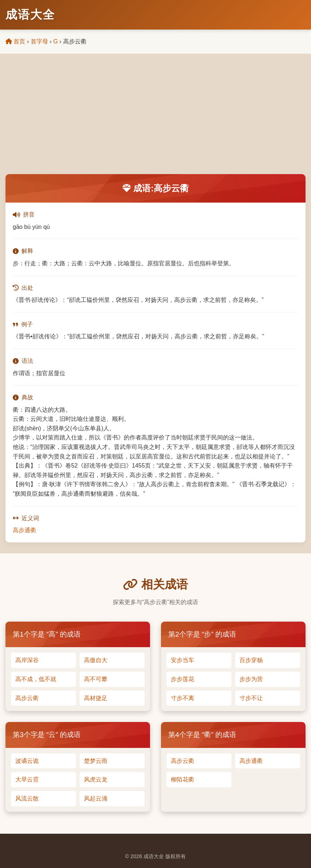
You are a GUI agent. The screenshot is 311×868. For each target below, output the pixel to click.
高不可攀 (96, 679)
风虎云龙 (96, 779)
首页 (15, 41)
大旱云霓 (27, 779)
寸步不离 (183, 698)
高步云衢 (27, 698)
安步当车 (183, 660)
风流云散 (27, 798)
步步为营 (251, 679)
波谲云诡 (27, 761)
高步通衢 (24, 530)
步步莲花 (183, 679)
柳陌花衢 (183, 779)
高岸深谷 (27, 660)
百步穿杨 (251, 660)
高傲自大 (96, 660)
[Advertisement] (155, 119)
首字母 (39, 41)
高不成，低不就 (36, 679)
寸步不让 (251, 698)
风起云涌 (96, 798)
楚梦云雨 (96, 761)
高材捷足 (96, 698)
